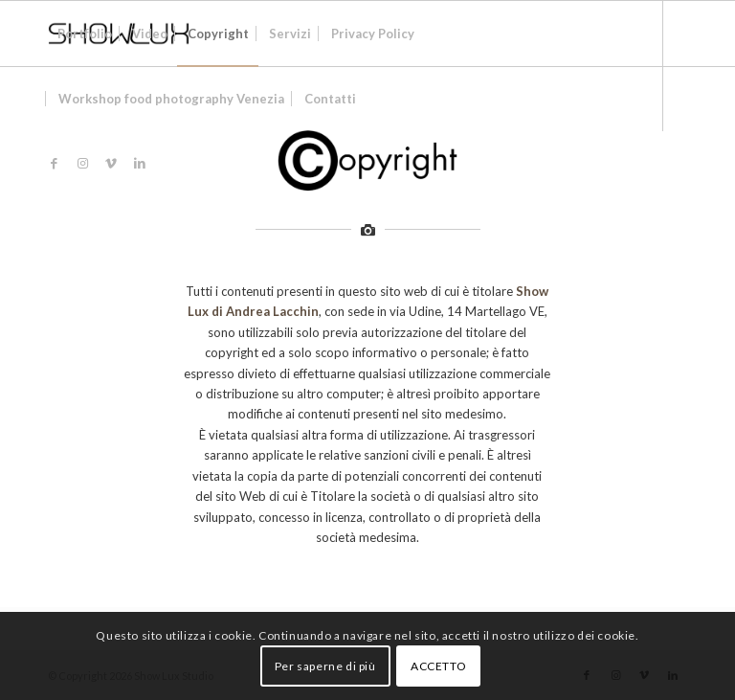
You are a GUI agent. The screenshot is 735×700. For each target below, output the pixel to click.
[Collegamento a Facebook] (54, 163)
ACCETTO (438, 666)
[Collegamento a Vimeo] (111, 163)
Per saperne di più (325, 666)
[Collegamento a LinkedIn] (140, 163)
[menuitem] (85, 34)
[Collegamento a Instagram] (82, 163)
